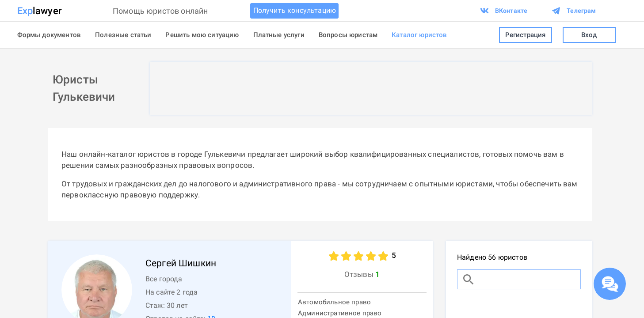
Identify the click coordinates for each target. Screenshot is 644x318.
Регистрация (526, 35)
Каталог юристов (419, 35)
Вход (589, 35)
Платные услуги (279, 35)
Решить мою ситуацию (202, 35)
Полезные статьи (123, 35)
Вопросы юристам (348, 35)
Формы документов (49, 35)
